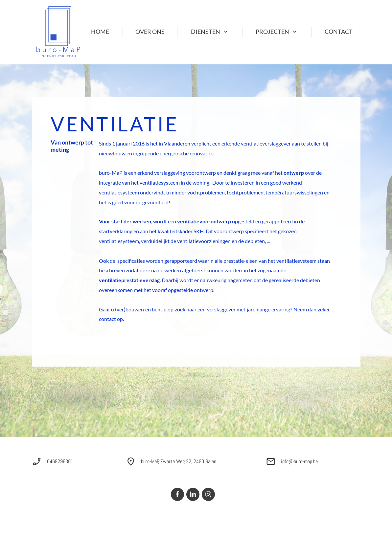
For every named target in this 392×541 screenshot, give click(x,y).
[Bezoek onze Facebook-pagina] (177, 494)
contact (107, 319)
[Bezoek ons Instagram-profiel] (208, 494)
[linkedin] (193, 494)
